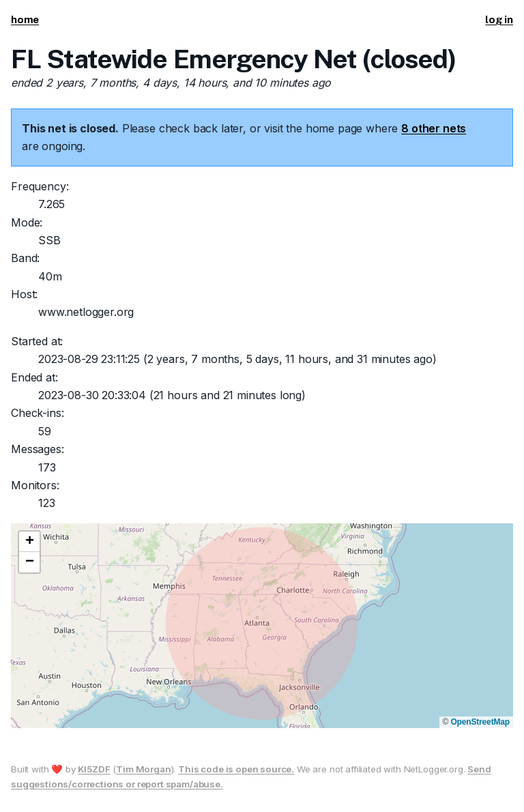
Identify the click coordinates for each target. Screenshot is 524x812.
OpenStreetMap (480, 722)
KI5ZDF (94, 769)
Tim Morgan (143, 769)
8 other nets (434, 128)
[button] (29, 542)
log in (499, 19)
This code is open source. (236, 769)
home (25, 19)
